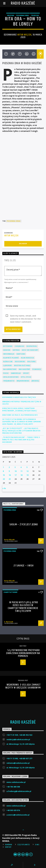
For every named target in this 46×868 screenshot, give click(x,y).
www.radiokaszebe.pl (16, 782)
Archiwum (23, 244)
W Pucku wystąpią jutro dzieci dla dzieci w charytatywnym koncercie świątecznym (23, 607)
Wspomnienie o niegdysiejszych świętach (19, 397)
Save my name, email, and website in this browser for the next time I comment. (25, 316)
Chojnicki (20, 346)
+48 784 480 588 (13, 787)
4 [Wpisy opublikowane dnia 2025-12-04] (21, 467)
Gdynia (16, 350)
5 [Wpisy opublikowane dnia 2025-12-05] (27, 467)
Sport (26, 373)
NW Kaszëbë (24, 369)
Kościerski (20, 362)
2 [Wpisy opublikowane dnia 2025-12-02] (9, 467)
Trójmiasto (9, 381)
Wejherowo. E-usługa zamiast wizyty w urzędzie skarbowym (23, 686)
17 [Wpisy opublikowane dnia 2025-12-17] (16, 475)
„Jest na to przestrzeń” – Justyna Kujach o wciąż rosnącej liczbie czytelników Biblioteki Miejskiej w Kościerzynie (21, 431)
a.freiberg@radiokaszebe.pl (19, 791)
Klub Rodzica (27, 358)
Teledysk (35, 15)
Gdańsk (7, 350)
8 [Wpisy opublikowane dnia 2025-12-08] (3, 471)
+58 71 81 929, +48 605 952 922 (19, 735)
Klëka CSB (8, 362)
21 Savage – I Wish (24, 566)
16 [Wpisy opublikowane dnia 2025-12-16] (10, 475)
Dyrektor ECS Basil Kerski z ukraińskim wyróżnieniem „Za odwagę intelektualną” (20, 410)
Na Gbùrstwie (10, 369)
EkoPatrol (32, 346)
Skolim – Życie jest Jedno (24, 524)
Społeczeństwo (11, 377)
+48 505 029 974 (13, 810)
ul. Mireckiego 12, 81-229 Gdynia (21, 744)
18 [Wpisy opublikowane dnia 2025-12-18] (21, 475)
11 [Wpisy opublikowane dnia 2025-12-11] (21, 471)
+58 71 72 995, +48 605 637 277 (19, 758)
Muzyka (11, 15)
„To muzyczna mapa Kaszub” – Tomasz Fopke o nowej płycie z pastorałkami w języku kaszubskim (21, 440)
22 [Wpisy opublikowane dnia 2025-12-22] (4, 479)
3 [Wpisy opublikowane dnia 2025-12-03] (15, 467)
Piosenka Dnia (23, 15)
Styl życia (26, 377)
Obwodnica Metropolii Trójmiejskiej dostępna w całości (22, 403)
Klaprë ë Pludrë (11, 358)
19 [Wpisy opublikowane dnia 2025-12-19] (27, 475)
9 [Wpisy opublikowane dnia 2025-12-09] (9, 471)
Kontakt (8, 847)
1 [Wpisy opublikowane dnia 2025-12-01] (3, 467)
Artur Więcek (24, 35)
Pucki (6, 373)
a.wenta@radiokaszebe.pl (18, 815)
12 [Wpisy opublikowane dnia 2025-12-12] (27, 471)
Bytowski (8, 346)
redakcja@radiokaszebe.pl (18, 739)
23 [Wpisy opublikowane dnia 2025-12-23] (10, 479)
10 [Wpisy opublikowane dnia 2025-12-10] (16, 471)
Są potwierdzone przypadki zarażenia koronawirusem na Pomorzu (23, 653)
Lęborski (8, 365)
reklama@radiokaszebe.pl (18, 763)
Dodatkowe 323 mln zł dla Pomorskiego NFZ (20, 415)
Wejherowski (23, 381)
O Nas (37, 845)
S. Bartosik (9, 622)
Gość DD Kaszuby (30, 350)
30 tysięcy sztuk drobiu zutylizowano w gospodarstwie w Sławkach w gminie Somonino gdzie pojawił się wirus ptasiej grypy (22, 422)
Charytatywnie (10, 592)
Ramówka (9, 845)
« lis (4, 488)
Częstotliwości (24, 845)
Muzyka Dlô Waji (22, 365)
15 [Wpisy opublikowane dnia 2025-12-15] (4, 475)
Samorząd (16, 373)
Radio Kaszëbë (23, 3)
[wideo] (35, 381)
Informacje (9, 354)
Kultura (31, 362)
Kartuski (21, 354)
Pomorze (37, 369)
